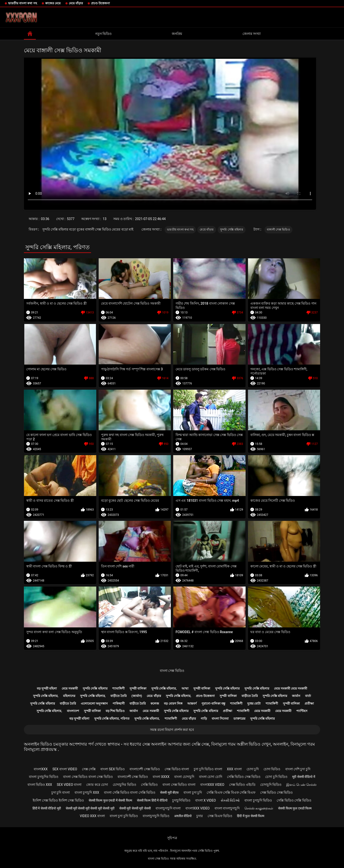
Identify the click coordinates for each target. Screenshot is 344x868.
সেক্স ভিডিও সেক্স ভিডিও (276, 793)
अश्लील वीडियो (183, 816)
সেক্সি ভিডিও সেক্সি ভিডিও (294, 800)
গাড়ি (204, 719)
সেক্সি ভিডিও (149, 785)
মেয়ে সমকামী (70, 688)
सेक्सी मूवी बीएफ (169, 793)
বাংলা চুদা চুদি (193, 793)
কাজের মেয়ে (53, 3)
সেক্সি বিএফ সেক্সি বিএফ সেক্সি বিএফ (231, 793)
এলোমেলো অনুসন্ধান (94, 704)
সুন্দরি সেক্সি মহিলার (232, 230)
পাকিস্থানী (119, 704)
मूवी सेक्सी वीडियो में (304, 777)
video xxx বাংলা (92, 816)
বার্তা (308, 696)
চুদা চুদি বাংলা (61, 793)
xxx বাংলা (234, 769)
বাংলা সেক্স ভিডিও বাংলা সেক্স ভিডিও (88, 777)
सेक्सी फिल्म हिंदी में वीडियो (152, 800)
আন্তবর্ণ (192, 704)
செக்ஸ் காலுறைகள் (259, 808)
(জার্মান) (137, 696)
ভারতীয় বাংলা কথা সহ (23, 3)
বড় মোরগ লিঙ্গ (173, 704)
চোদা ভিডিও (272, 769)
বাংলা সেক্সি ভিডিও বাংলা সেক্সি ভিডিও (130, 793)
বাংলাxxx (41, 769)
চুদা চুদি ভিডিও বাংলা (208, 769)
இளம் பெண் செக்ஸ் (301, 785)
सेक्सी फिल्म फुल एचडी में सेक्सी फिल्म (110, 800)
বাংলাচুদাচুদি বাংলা (168, 808)
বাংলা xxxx (161, 777)
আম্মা (185, 688)
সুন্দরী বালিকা (138, 688)
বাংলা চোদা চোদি (211, 777)
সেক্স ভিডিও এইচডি (242, 785)
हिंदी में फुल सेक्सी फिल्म (251, 816)
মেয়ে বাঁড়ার (76, 3)
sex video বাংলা (69, 785)
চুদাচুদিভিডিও (181, 800)
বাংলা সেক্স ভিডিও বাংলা (179, 785)
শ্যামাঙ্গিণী (118, 688)
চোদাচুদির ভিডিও (124, 785)
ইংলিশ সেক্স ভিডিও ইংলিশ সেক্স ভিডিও (58, 800)
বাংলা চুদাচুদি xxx (87, 793)
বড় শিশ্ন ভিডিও (115, 711)
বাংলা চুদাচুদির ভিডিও (44, 777)
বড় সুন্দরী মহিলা (47, 688)
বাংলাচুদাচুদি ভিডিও (156, 816)
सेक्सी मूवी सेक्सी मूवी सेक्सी (135, 808)
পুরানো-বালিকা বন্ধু (213, 704)
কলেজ (155, 704)
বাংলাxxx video (212, 785)
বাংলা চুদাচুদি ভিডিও (258, 800)
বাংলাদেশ (73, 711)
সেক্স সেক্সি (89, 769)
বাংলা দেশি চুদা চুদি (298, 769)
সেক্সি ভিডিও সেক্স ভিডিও (244, 777)
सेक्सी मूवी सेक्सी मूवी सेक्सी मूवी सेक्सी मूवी (90, 808)
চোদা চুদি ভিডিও (276, 777)
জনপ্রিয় (177, 34)
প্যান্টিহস (302, 711)
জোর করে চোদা (97, 785)
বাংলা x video (206, 800)
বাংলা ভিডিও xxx (40, 785)
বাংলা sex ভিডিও (113, 769)
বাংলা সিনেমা (220, 719)
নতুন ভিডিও (103, 34)
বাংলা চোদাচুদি (184, 777)
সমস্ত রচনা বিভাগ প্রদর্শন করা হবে (172, 730)
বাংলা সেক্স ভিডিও (172, 671)
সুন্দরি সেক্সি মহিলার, (164, 688)
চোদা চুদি (253, 769)
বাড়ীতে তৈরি (118, 696)
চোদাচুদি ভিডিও (271, 785)
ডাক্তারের (239, 719)
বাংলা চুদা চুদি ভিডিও (124, 816)
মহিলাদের (69, 696)
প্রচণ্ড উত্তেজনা (100, 3)
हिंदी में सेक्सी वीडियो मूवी (47, 808)
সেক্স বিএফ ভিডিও (220, 816)
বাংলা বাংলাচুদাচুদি (227, 808)
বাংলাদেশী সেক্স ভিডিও (145, 769)
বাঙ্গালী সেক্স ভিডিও (278, 230)
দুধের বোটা (254, 704)
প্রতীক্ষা (309, 704)
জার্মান (296, 696)
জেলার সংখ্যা (252, 34)
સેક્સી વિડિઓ (230, 800)
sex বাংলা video (65, 769)
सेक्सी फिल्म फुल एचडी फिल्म (295, 808)
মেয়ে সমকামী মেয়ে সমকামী (291, 688)
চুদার (200, 816)
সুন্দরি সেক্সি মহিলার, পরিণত (112, 719)
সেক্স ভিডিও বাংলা (177, 769)
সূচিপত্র (172, 838)
